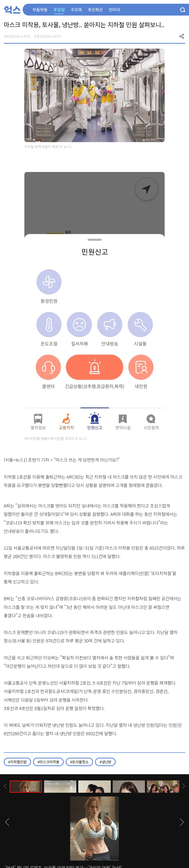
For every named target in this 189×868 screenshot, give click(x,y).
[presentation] (5, 786)
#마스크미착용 (48, 762)
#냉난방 (105, 762)
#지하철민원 (17, 762)
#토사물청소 (79, 762)
